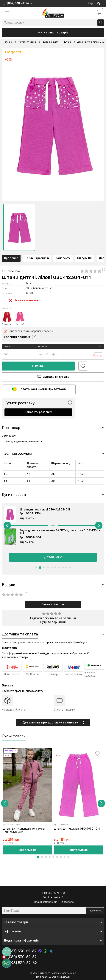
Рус (100, 3)
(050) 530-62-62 (19, 957)
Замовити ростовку (38, 412)
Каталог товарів (53, 33)
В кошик (38, 366)
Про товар (11, 258)
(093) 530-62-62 (19, 963)
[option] (19, 227)
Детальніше (53, 557)
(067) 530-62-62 (19, 951)
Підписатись (95, 911)
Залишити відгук (53, 604)
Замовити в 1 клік (53, 377)
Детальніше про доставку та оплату (53, 723)
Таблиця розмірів (37, 258)
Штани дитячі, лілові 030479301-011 (77, 829)
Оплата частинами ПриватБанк (39, 389)
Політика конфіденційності (53, 977)
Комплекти (63, 258)
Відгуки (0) (85, 258)
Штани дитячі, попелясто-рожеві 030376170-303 (24, 830)
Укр (90, 3)
